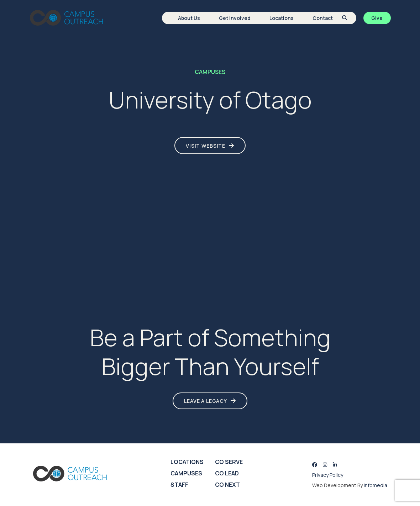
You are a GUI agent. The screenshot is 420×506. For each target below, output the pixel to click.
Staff (179, 485)
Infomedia (376, 485)
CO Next (227, 485)
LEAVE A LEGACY (206, 401)
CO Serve (229, 462)
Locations (282, 18)
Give (377, 18)
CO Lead (227, 473)
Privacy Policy (328, 475)
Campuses (186, 473)
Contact (323, 18)
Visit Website (206, 146)
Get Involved (235, 18)
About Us (189, 18)
